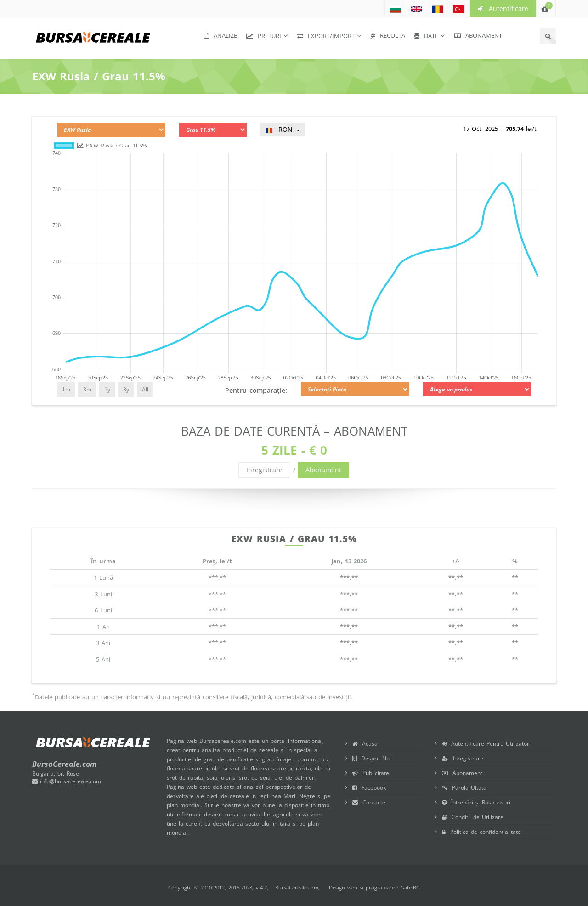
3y (126, 389)
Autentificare (503, 8)
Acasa (365, 744)
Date (426, 36)
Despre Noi (372, 758)
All (145, 389)
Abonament (478, 35)
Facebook (369, 788)
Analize (220, 35)
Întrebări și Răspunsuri (476, 802)
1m (66, 389)
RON (283, 129)
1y (107, 389)
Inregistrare (264, 470)
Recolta (388, 35)
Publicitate (371, 773)
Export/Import (326, 36)
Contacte (369, 802)
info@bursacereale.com (67, 781)
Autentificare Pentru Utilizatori (486, 744)
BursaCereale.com (297, 887)
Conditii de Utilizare (473, 817)
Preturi (264, 36)
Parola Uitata (464, 788)
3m (87, 389)
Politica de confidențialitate (481, 832)
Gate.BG (410, 887)
